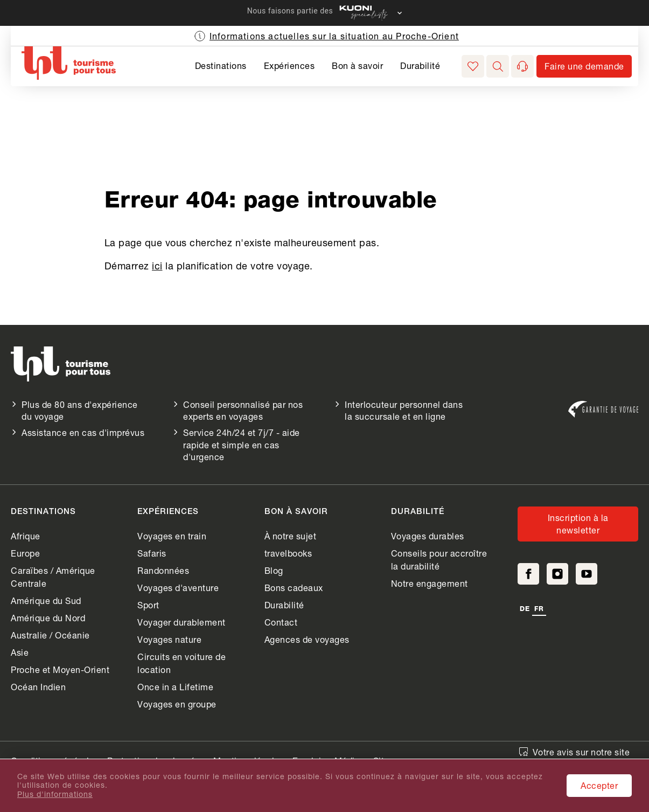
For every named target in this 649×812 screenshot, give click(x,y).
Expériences (289, 65)
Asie (20, 652)
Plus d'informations (55, 794)
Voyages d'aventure (178, 588)
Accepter (599, 785)
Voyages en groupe (177, 704)
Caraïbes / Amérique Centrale (53, 577)
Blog (274, 570)
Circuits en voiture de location (182, 663)
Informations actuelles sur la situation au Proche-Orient (334, 36)
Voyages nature (169, 639)
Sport (148, 605)
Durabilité (420, 65)
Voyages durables (428, 536)
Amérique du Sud (46, 601)
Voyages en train (172, 536)
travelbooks (288, 553)
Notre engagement (430, 583)
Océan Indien (38, 687)
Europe (25, 553)
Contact (281, 622)
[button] (498, 66)
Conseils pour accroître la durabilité (439, 560)
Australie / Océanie (50, 635)
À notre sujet (291, 536)
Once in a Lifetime (175, 687)
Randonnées (163, 570)
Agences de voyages (307, 639)
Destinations (221, 65)
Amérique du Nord (48, 618)
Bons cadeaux (294, 588)
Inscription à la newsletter (578, 523)
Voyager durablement (182, 622)
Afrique (26, 536)
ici (157, 266)
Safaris (152, 553)
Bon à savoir (357, 65)
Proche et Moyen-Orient (60, 669)
